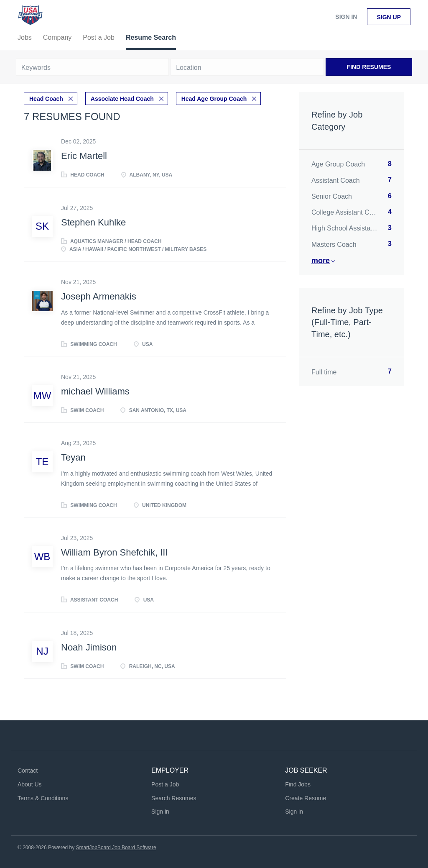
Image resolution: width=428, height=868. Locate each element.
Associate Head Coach (122, 99)
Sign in (346, 17)
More (321, 261)
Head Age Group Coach (214, 99)
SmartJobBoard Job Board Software (116, 848)
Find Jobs (298, 784)
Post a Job (165, 784)
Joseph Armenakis (99, 296)
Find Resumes (369, 67)
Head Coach (46, 99)
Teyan (73, 457)
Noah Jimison (89, 647)
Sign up (389, 17)
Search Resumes (174, 798)
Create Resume (306, 798)
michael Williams (95, 391)
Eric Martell (84, 156)
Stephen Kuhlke (93, 222)
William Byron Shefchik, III (115, 552)
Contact (28, 771)
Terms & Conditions (43, 798)
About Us (30, 784)
